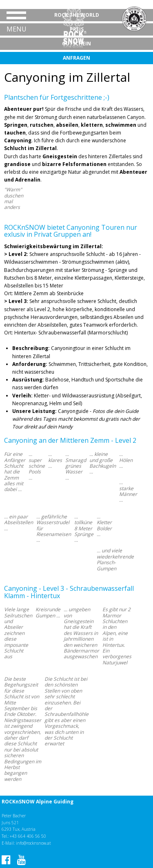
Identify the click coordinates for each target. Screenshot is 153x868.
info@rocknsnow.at (33, 843)
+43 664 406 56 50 (28, 836)
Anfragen (76, 58)
